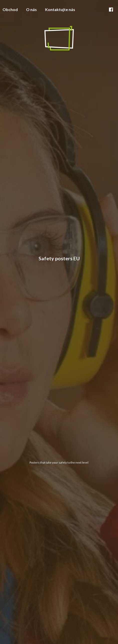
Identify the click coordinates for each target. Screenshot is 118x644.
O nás (31, 9)
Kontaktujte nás (60, 9)
